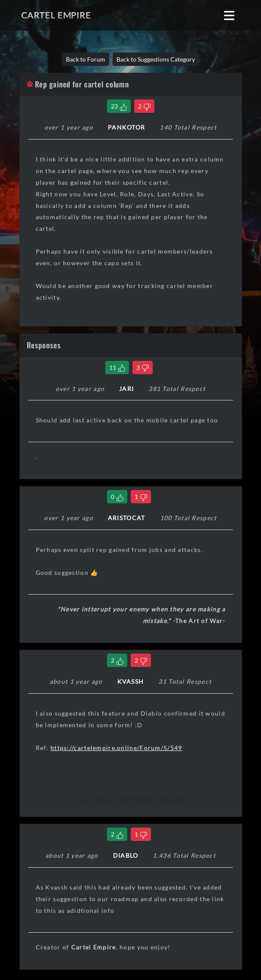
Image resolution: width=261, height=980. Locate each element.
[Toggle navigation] (229, 15)
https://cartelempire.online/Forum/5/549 (116, 748)
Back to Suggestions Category (156, 59)
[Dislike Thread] (144, 106)
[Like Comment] (117, 367)
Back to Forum (86, 59)
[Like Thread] (119, 106)
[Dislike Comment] (143, 367)
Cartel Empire (56, 15)
